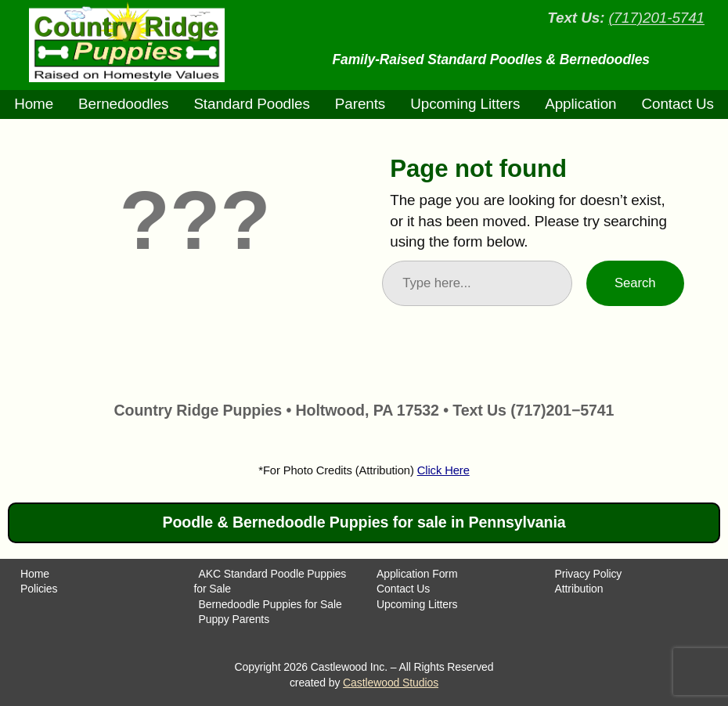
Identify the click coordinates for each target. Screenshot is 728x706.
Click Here (443, 470)
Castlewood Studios (391, 683)
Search (635, 283)
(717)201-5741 (656, 18)
